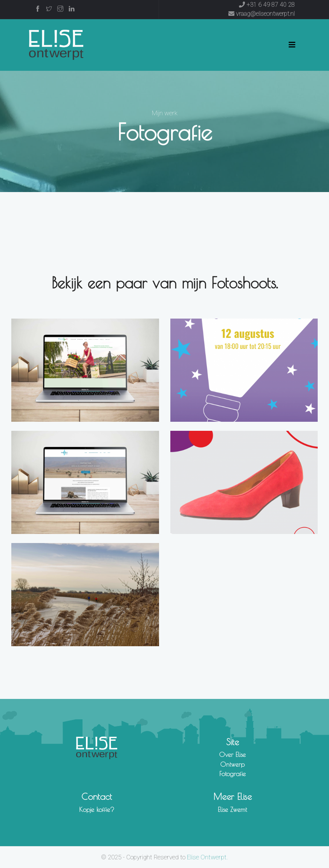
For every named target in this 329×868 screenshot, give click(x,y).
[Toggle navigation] (292, 45)
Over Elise (232, 755)
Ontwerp (232, 764)
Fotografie (233, 774)
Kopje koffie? (97, 810)
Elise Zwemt (232, 810)
